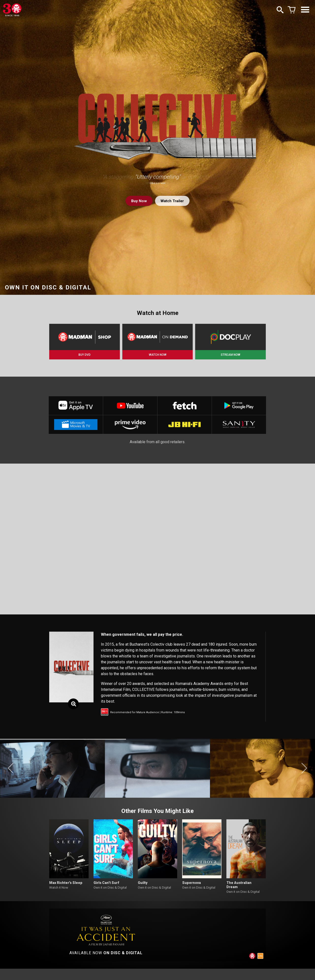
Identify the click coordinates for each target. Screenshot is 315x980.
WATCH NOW (158, 355)
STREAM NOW (230, 355)
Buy (138, 201)
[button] (11, 770)
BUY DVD (85, 355)
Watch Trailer (173, 201)
